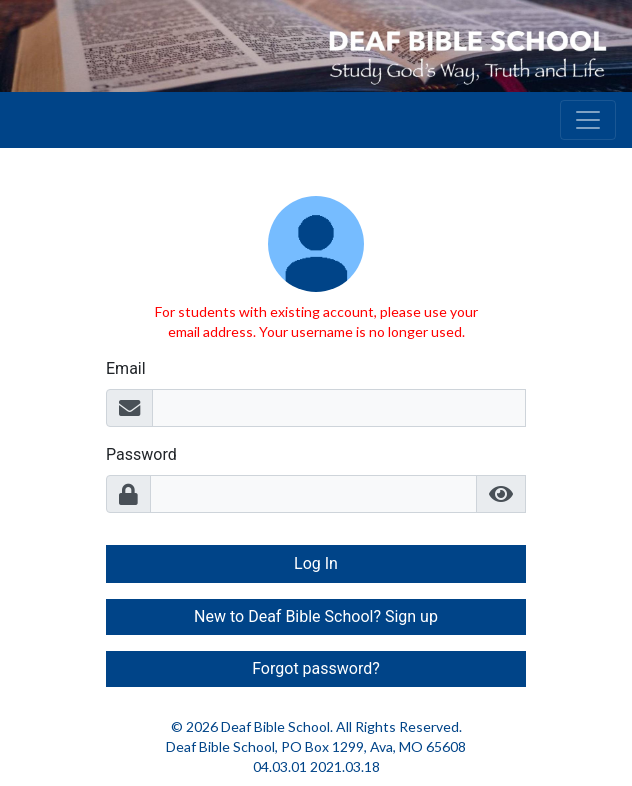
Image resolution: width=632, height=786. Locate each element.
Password (141, 454)
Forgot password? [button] (316, 668)
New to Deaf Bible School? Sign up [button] (316, 616)
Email (126, 368)
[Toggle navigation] (588, 120)
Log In (316, 563)
